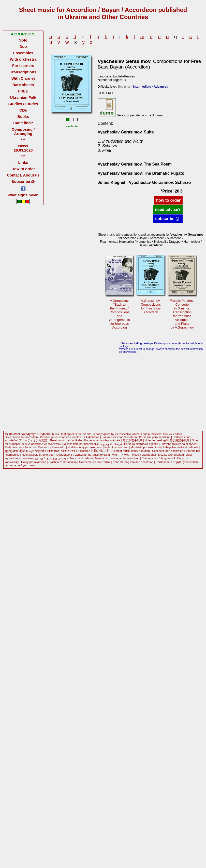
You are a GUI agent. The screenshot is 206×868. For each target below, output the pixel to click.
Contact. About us (23, 175)
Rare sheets (23, 85)
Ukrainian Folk (23, 97)
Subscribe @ (23, 181)
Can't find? (23, 123)
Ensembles (23, 53)
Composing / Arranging (23, 131)
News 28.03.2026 (23, 148)
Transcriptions (23, 72)
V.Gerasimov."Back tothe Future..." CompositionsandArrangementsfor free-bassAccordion (119, 314)
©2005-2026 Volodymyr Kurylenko (28, 434)
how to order (168, 200)
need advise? (168, 209)
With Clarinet (23, 78)
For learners (23, 66)
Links (23, 162)
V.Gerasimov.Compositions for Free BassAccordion (151, 306)
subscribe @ (168, 219)
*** (23, 140)
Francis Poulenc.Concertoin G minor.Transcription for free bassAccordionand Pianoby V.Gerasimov (182, 314)
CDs (23, 110)
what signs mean (23, 195)
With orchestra (23, 59)
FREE (23, 91)
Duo (23, 46)
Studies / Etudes (23, 104)
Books (23, 117)
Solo (23, 40)
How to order (23, 169)
